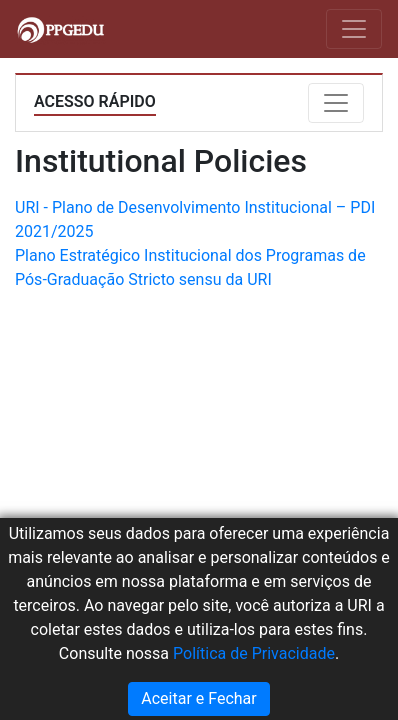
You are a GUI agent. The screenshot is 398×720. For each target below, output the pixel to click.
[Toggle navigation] (354, 29)
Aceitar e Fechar (198, 698)
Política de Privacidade (254, 653)
